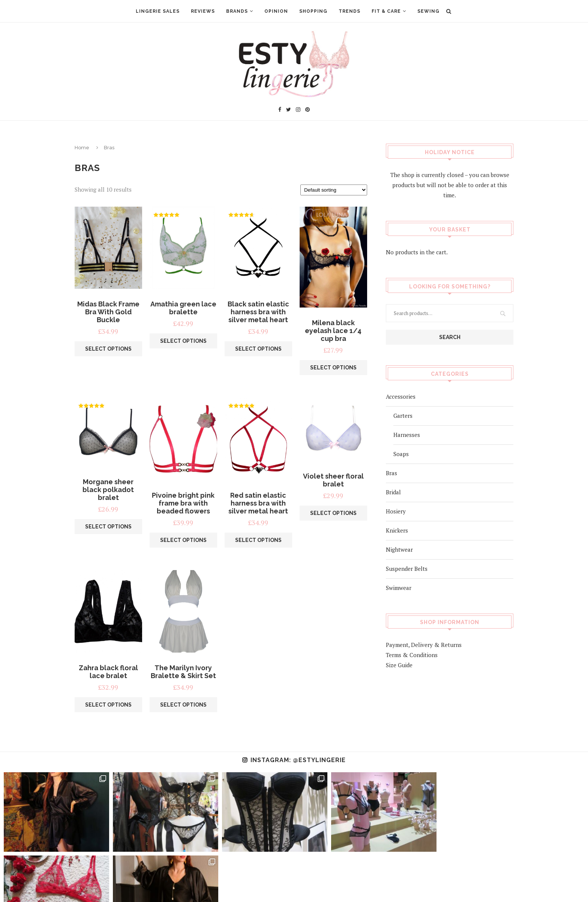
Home (82, 148)
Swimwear (399, 587)
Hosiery (396, 511)
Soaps (401, 453)
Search (450, 337)
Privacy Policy (346, 885)
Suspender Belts (407, 568)
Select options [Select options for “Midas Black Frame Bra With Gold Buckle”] (108, 349)
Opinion (276, 11)
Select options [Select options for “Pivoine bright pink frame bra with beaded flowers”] (183, 540)
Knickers (397, 530)
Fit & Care (386, 11)
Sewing (428, 11)
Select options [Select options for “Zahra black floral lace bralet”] (108, 705)
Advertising (267, 885)
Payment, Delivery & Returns (424, 644)
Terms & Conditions (412, 654)
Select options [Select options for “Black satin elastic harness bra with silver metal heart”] (258, 349)
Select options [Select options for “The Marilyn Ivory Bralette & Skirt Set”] (183, 705)
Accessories (401, 396)
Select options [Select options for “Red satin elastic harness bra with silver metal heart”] (258, 540)
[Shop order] (334, 190)
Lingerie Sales (158, 11)
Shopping (313, 11)
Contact (305, 885)
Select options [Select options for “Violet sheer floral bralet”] (333, 513)
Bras (391, 473)
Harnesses (407, 434)
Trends (349, 11)
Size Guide (399, 665)
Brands (237, 11)
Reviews (203, 11)
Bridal (393, 492)
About (232, 885)
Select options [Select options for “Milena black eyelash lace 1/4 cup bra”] (333, 368)
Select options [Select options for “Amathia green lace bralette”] (183, 341)
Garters (403, 415)
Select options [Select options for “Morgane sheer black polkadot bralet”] (108, 527)
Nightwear (399, 549)
